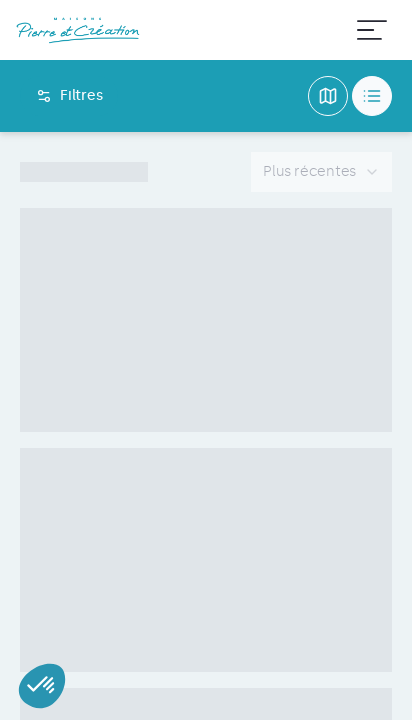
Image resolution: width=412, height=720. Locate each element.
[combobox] (321, 172)
